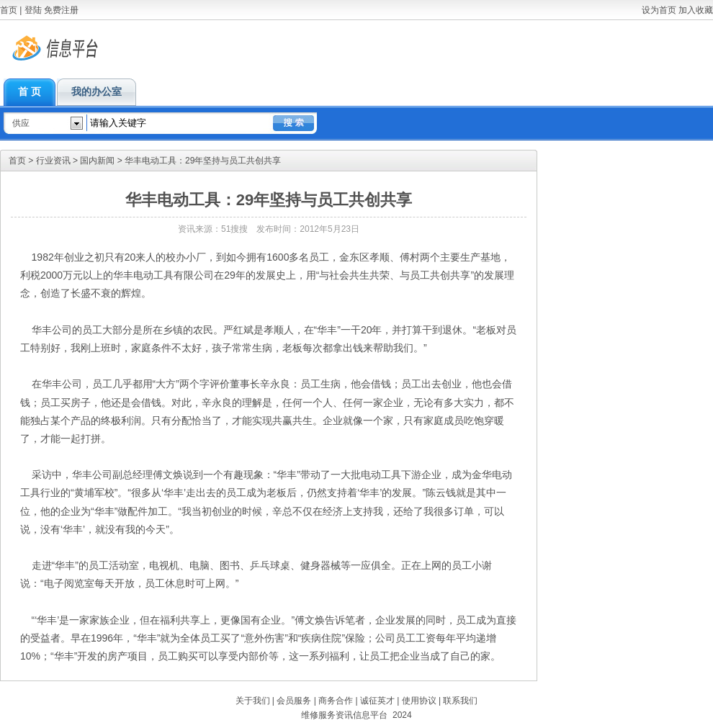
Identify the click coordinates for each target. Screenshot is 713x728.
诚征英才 (377, 701)
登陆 (33, 10)
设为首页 (659, 10)
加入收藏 (696, 10)
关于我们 (253, 701)
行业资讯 (53, 161)
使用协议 (419, 701)
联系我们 (460, 701)
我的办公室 (97, 92)
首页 (9, 10)
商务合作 (336, 701)
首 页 (30, 92)
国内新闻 (97, 161)
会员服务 (294, 701)
